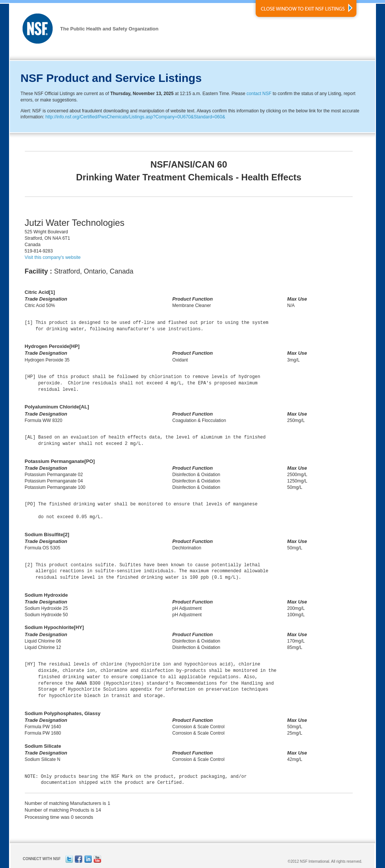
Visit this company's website (53, 257)
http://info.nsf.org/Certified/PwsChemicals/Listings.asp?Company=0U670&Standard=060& (135, 117)
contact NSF (259, 94)
